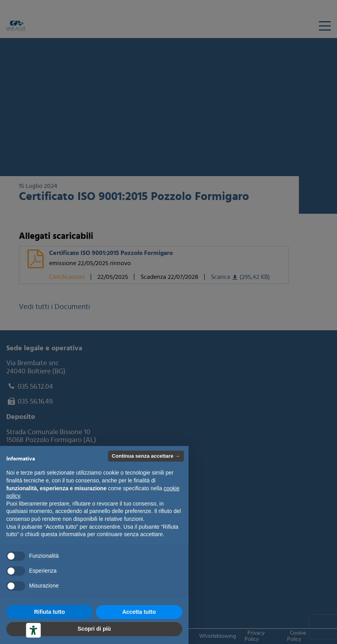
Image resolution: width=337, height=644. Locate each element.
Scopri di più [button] (94, 629)
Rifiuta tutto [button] (50, 612)
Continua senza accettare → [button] (146, 456)
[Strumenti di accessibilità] (33, 630)
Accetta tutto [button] (139, 612)
